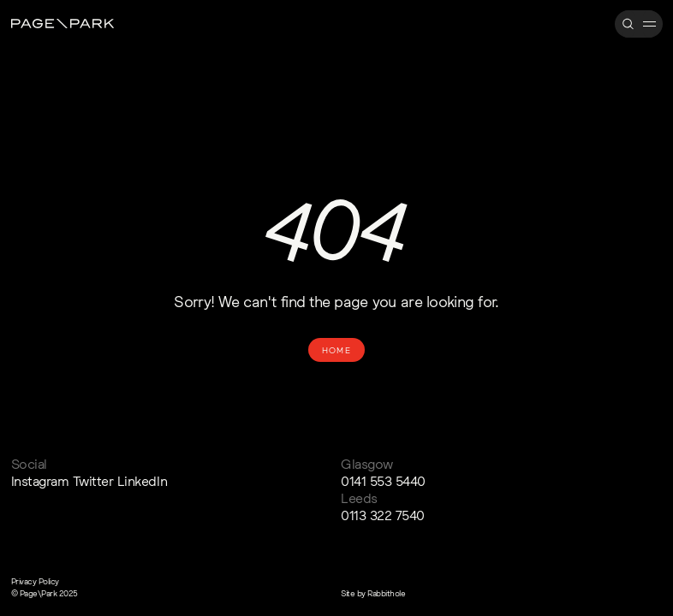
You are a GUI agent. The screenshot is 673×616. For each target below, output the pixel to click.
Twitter (93, 481)
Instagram (40, 481)
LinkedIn (142, 481)
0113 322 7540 (383, 515)
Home (336, 350)
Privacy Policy (35, 581)
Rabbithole (386, 593)
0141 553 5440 (383, 481)
